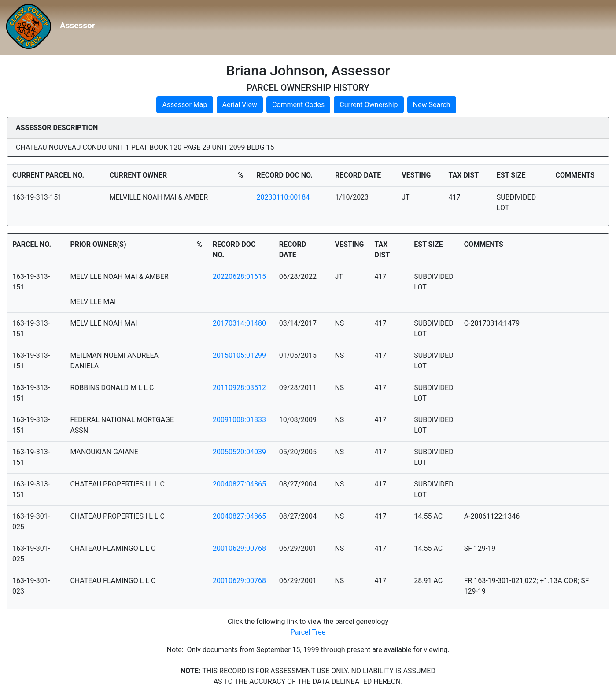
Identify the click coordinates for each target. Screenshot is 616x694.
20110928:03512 (239, 388)
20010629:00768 (239, 548)
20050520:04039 (239, 452)
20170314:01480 (239, 323)
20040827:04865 (239, 484)
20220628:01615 (239, 276)
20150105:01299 (239, 355)
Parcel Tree (308, 632)
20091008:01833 (239, 420)
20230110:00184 (283, 197)
